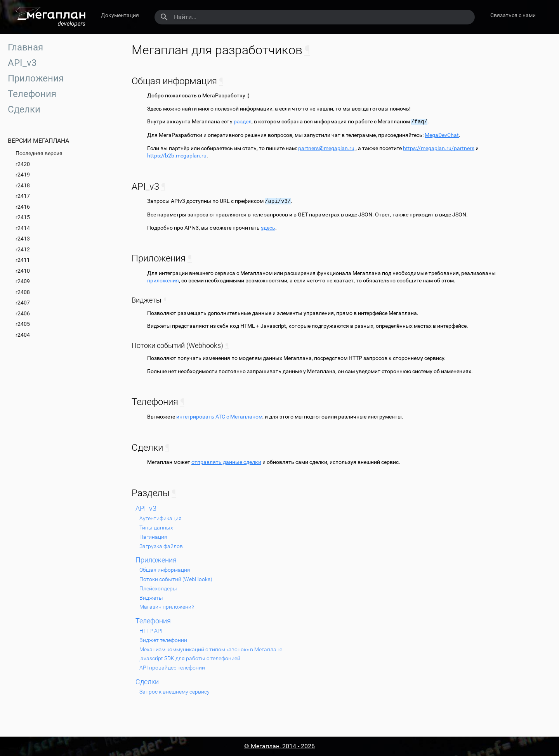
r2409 (23, 281)
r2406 (23, 313)
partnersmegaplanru (326, 148)
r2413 (23, 239)
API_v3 (22, 63)
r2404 (23, 335)
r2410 (23, 271)
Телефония (32, 94)
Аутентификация (161, 518)
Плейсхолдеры (158, 588)
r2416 (23, 207)
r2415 (23, 217)
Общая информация (165, 570)
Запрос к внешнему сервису (174, 692)
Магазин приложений (167, 607)
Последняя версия (39, 153)
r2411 (23, 260)
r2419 (23, 175)
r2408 (23, 292)
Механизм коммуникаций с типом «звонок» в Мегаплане (211, 649)
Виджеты (151, 598)
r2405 (23, 324)
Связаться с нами (513, 15)
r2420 (23, 164)
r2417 (23, 196)
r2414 (23, 228)
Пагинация (153, 537)
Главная (25, 47)
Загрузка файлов (161, 546)
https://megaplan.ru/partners (439, 148)
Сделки (24, 109)
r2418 (23, 185)
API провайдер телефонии (172, 668)
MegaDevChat (442, 135)
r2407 (23, 303)
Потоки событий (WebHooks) (176, 579)
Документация (120, 15)
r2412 (23, 249)
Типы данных (156, 528)
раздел (243, 122)
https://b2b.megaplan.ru (177, 156)
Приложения (36, 78)
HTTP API (151, 631)
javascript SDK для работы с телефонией (190, 658)
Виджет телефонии (163, 640)
